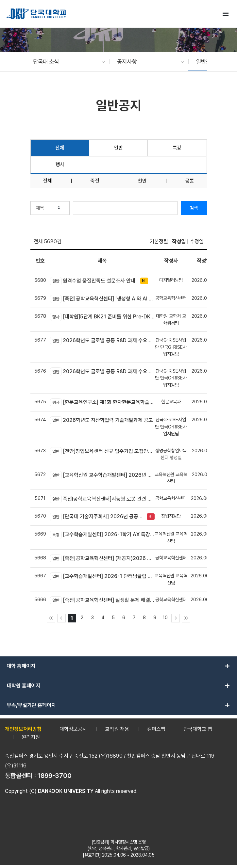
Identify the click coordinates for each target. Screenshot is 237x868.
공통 (190, 181)
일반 (118, 148)
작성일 (179, 241)
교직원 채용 (117, 729)
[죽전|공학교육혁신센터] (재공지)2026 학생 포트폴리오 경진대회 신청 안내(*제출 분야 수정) (102, 558)
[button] (66, 62)
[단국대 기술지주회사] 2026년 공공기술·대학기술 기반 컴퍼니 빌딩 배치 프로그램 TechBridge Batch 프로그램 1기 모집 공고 (97, 517)
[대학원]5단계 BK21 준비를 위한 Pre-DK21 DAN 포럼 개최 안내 (102, 317)
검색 (194, 208)
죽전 (95, 181)
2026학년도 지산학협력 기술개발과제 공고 (102, 420)
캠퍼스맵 (156, 729)
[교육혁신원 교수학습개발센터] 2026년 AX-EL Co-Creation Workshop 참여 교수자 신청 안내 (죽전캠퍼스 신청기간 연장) (102, 475)
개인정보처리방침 (23, 729)
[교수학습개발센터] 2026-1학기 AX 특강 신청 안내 (102, 535)
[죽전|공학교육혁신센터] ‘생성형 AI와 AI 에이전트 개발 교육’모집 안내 (102, 299)
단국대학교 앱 (198, 729)
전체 (60, 148)
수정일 (197, 241)
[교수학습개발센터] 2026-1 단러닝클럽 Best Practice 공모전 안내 (102, 576)
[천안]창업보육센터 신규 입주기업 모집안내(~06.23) (102, 451)
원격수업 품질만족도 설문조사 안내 (93, 281)
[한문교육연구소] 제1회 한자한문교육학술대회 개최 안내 (102, 402)
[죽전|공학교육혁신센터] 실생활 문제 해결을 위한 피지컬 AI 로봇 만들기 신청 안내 (102, 600)
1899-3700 (55, 776)
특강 (177, 148)
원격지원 (31, 737)
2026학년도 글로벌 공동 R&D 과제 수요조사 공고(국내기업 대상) (102, 341)
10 (165, 617)
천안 (142, 181)
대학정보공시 (73, 729)
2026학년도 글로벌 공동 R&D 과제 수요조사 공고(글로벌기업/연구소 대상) (102, 371)
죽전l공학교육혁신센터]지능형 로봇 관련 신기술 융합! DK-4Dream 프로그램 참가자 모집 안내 (102, 499)
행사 (60, 164)
